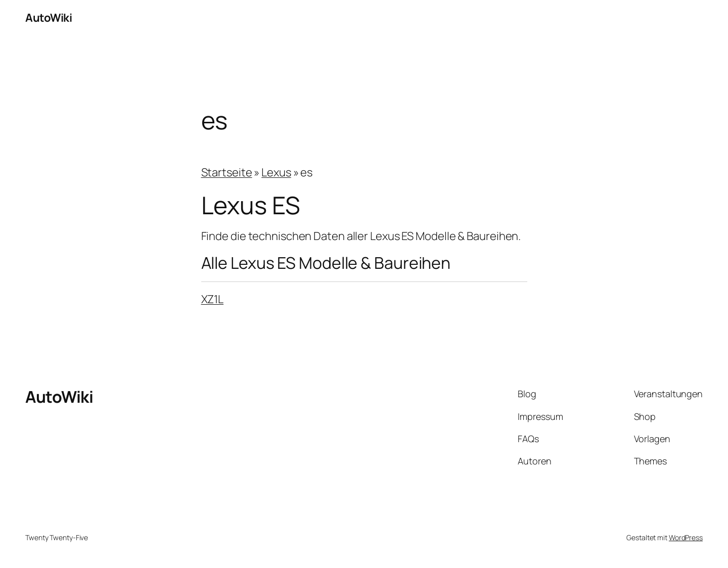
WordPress (686, 537)
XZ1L (213, 299)
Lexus (276, 172)
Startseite (227, 172)
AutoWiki (49, 18)
